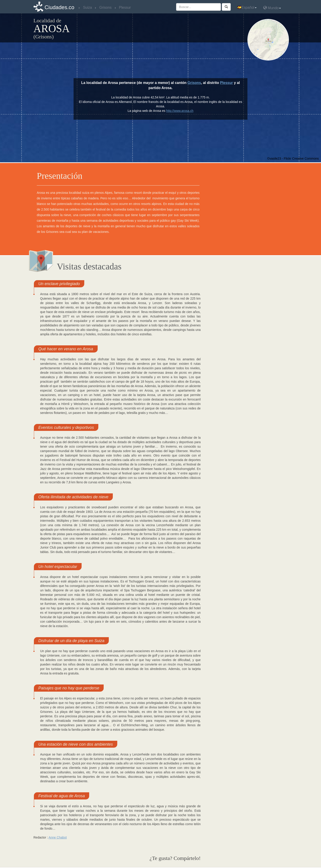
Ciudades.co (59, 7)
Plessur (226, 83)
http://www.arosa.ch (180, 111)
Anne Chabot (58, 837)
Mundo (272, 8)
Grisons (194, 83)
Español (247, 7)
